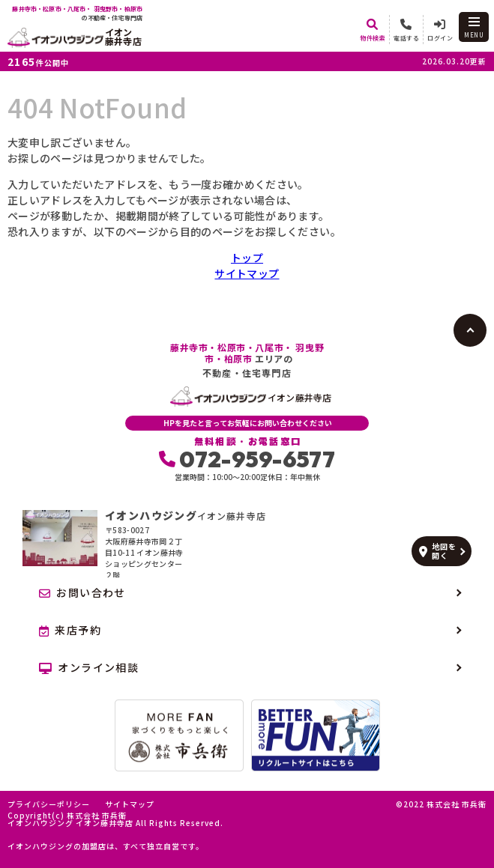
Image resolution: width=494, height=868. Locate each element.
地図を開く (437, 551)
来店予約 (70, 630)
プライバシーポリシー (49, 804)
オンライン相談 (89, 667)
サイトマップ (247, 273)
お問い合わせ (82, 592)
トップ (247, 258)
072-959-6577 (247, 459)
